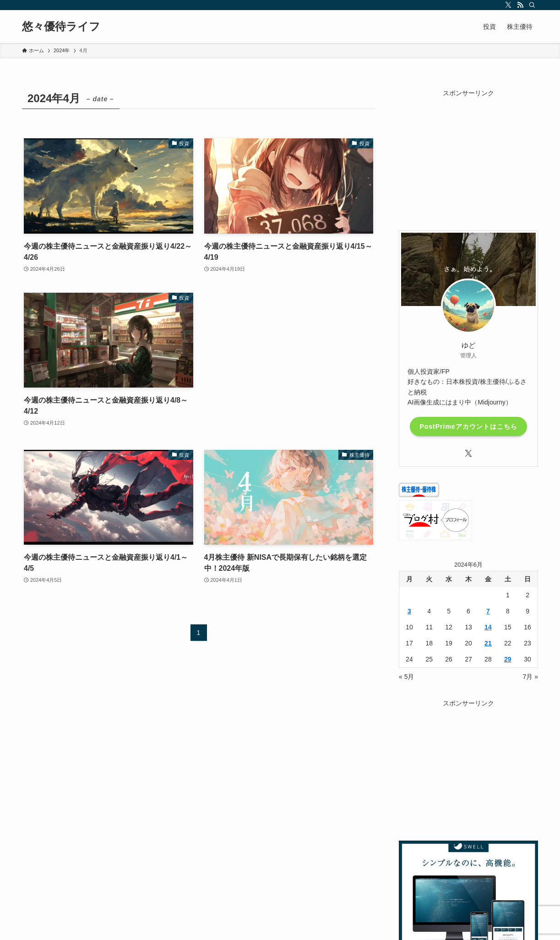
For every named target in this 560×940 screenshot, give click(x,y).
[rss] (520, 5)
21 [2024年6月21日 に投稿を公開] (488, 643)
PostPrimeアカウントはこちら (468, 426)
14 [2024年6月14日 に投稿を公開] (488, 627)
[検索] (532, 5)
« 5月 (406, 677)
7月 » (530, 677)
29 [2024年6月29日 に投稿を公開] (508, 659)
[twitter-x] (508, 5)
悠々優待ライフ (61, 27)
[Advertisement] (289, 362)
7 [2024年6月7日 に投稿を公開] (488, 611)
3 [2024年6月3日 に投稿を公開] (409, 611)
